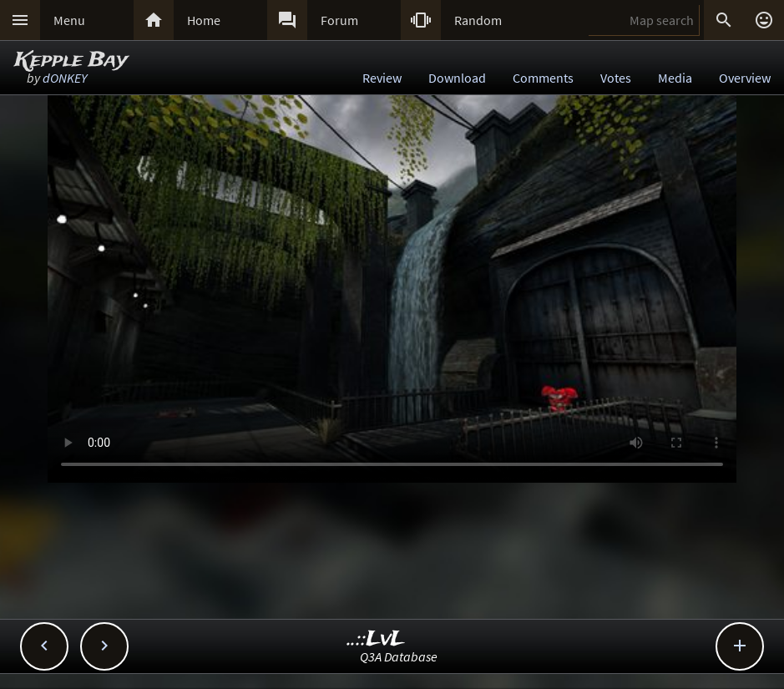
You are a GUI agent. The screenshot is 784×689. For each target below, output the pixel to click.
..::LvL (376, 639)
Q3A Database (399, 656)
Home (204, 20)
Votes (616, 78)
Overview (745, 78)
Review (382, 78)
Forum (339, 20)
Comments (543, 78)
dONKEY (65, 78)
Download (457, 78)
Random (478, 20)
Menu (69, 20)
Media (675, 78)
